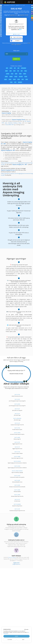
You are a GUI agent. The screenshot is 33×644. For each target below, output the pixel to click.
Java (6, 123)
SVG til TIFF (17, 442)
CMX (11, 82)
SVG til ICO (17, 499)
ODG (14, 79)
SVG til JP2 (17, 409)
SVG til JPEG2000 (17, 418)
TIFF (14, 71)
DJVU (6, 79)
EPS (23, 79)
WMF (25, 74)
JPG (7, 68)
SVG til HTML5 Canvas (17, 471)
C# (25, 121)
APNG (8, 74)
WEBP (11, 77)
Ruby (20, 123)
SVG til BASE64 (17, 504)
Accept (16, 636)
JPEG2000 (24, 68)
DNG (10, 79)
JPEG (11, 68)
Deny (23, 640)
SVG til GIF (17, 423)
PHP (3, 123)
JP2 (15, 68)
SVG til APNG (17, 433)
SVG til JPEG (17, 404)
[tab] (15, 380)
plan (20, 30)
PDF (16, 54)
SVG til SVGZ (17, 476)
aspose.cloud (24, 15)
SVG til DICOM (17, 461)
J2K (18, 68)
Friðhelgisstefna (18, 44)
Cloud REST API (10, 125)
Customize (10, 640)
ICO (15, 82)
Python (29, 121)
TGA (12, 74)
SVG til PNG (17, 428)
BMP (6, 71)
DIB (10, 71)
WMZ (6, 77)
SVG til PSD (17, 395)
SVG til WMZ (17, 495)
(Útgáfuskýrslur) (16, 564)
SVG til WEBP (17, 457)
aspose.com (14, 15)
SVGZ (16, 77)
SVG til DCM (17, 466)
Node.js (15, 123)
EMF (16, 74)
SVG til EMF (17, 480)
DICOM (21, 77)
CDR (27, 79)
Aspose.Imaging (12, 557)
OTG (19, 79)
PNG (26, 71)
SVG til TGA (17, 452)
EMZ (20, 74)
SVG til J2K (17, 414)
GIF (22, 71)
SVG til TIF (17, 447)
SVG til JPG (17, 399)
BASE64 (20, 82)
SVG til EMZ (17, 485)
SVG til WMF (17, 490)
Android (10, 123)
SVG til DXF (17, 509)
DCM (26, 77)
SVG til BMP (17, 437)
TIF (18, 71)
